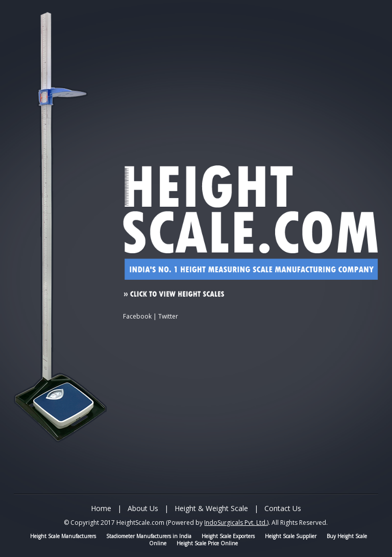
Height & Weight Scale (211, 508)
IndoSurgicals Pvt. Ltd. (236, 523)
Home (101, 508)
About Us (143, 508)
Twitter (168, 316)
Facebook (137, 316)
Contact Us (283, 508)
